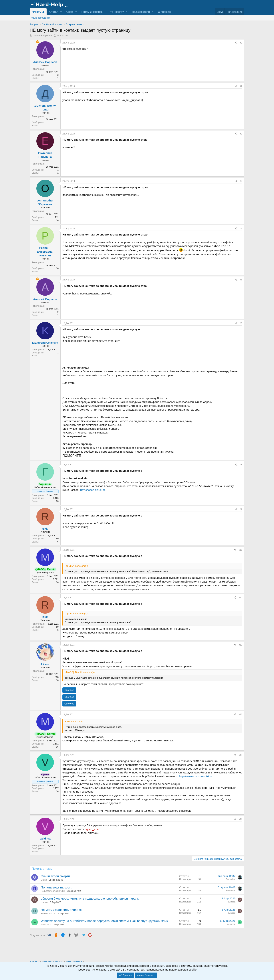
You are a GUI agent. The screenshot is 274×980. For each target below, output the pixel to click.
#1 (241, 43)
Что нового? (116, 12)
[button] (61, 12)
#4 (241, 181)
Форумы (38, 12)
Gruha (44, 880)
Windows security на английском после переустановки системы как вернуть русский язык (104, 921)
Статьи (54, 12)
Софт (70, 12)
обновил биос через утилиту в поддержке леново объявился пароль (90, 899)
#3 (241, 134)
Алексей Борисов (42, 36)
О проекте (164, 12)
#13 (241, 714)
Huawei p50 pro (48, 914)
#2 (241, 86)
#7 (241, 323)
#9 (241, 509)
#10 (241, 550)
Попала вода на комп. (56, 887)
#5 (241, 229)
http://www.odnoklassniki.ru (195, 776)
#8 (241, 465)
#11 (241, 598)
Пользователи (141, 12)
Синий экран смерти (55, 876)
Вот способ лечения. (93, 490)
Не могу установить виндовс (61, 910)
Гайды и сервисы (92, 12)
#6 (241, 280)
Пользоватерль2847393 (53, 891)
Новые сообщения (40, 18)
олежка (44, 902)
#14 (241, 755)
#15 (241, 819)
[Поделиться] (236, 43)
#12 (241, 645)
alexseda (45, 925)
